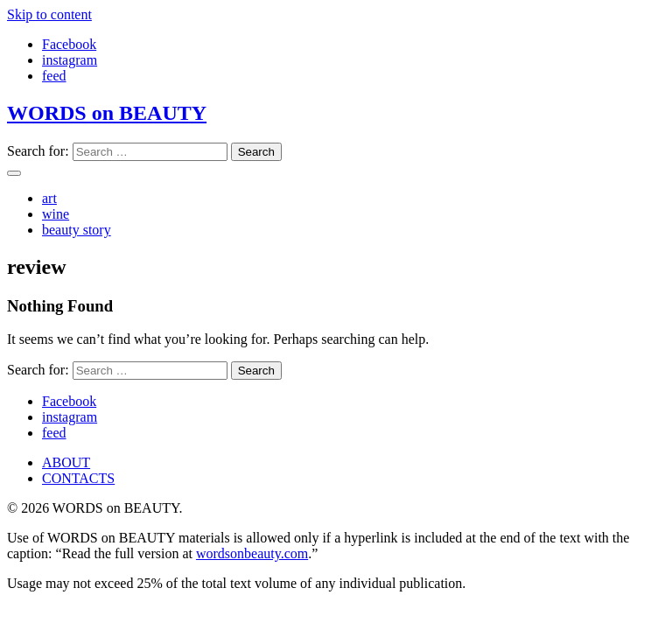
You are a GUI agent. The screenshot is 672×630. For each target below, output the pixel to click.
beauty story (77, 230)
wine (56, 214)
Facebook (69, 44)
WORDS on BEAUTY (107, 113)
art (49, 198)
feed (54, 76)
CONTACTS (78, 478)
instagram (70, 60)
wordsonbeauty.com (252, 553)
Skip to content (49, 14)
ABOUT (66, 462)
